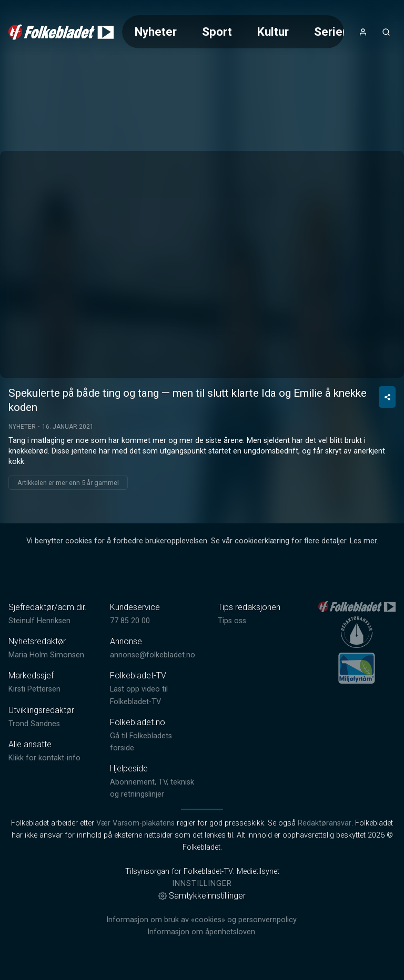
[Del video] (387, 397)
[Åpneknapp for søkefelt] (386, 32)
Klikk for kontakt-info (44, 758)
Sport (217, 32)
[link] (61, 32)
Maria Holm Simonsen (46, 655)
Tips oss (232, 621)
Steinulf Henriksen (39, 621)
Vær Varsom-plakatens (135, 823)
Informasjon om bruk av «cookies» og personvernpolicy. (202, 920)
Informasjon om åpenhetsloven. (202, 932)
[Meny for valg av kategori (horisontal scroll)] (233, 32)
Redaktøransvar (325, 823)
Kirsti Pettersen (34, 689)
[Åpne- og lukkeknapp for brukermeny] (363, 32)
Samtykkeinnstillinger (202, 896)
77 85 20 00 (130, 621)
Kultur (273, 32)
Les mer (363, 541)
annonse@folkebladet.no (153, 655)
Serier (330, 32)
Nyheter (156, 32)
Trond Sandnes (34, 724)
